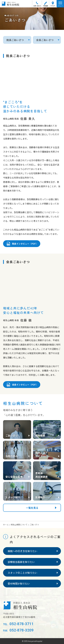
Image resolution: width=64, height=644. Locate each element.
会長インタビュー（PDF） (25, 385)
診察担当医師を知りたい (21, 562)
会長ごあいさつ (45, 40)
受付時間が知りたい (19, 584)
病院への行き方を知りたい (23, 551)
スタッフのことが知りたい (23, 573)
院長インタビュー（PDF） (25, 244)
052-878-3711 (18, 624)
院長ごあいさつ (15, 40)
